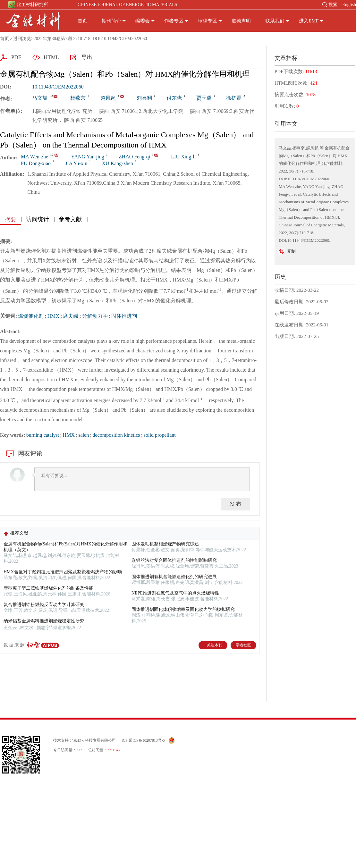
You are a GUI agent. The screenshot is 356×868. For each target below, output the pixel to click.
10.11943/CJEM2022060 (58, 87)
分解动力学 (95, 316)
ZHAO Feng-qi (134, 157)
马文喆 (40, 98)
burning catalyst (43, 435)
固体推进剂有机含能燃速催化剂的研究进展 (174, 577)
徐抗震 (234, 98)
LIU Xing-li (183, 157)
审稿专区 (208, 21)
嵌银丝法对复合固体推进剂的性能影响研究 (174, 560)
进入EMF (309, 21)
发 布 (235, 504)
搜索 (333, 5)
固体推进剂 (124, 316)
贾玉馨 (204, 98)
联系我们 (275, 21)
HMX (53, 316)
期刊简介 (111, 21)
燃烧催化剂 (31, 316)
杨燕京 (78, 98)
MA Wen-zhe (34, 157)
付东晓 (174, 98)
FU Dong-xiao (36, 163)
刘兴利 (144, 98)
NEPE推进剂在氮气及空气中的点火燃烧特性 (175, 593)
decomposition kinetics (116, 435)
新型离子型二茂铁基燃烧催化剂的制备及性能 (48, 588)
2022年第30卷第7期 (53, 39)
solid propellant (160, 435)
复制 (291, 251)
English (349, 5)
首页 (82, 21)
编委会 (143, 21)
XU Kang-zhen (118, 163)
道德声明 (241, 21)
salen (84, 435)
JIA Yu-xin (76, 163)
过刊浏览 (22, 39)
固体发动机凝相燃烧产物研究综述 (165, 544)
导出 (87, 57)
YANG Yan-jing (88, 157)
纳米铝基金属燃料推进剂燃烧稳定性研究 (44, 621)
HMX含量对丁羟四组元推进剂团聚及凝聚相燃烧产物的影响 (63, 572)
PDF (16, 57)
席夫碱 (71, 316)
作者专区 (174, 21)
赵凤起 (108, 98)
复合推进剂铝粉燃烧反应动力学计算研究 (44, 605)
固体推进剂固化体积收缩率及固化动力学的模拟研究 (183, 609)
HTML (51, 57)
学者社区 (243, 645)
